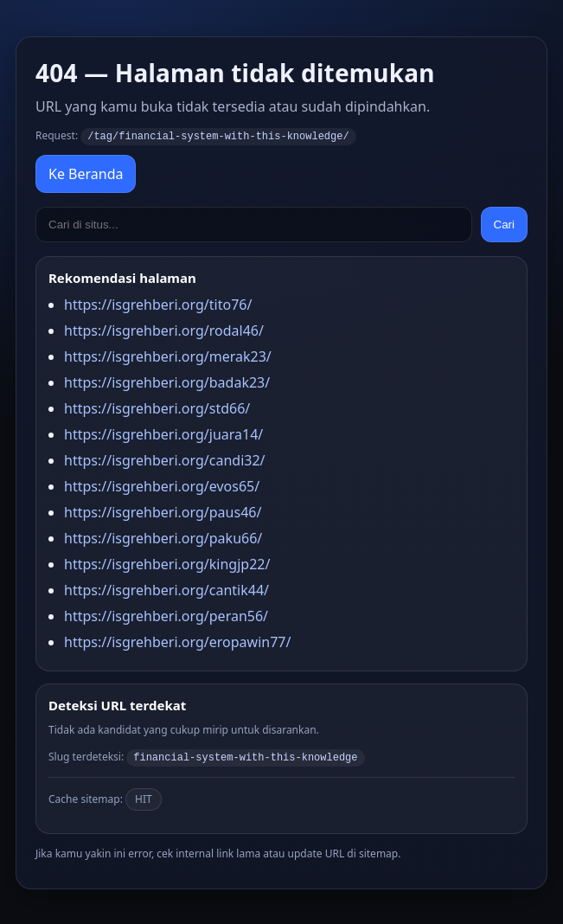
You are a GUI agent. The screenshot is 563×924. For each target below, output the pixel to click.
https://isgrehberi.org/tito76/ (158, 304)
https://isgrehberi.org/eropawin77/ (177, 641)
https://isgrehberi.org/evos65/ (162, 485)
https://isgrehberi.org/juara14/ (163, 433)
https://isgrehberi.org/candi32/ (165, 459)
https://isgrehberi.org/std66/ (157, 407)
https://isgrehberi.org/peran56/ (166, 615)
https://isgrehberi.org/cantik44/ (166, 589)
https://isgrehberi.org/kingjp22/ (167, 563)
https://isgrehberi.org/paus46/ (163, 511)
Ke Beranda (86, 173)
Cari (504, 224)
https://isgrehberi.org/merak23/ (168, 356)
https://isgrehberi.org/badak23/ (167, 382)
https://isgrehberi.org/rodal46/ (164, 330)
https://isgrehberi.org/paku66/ (163, 537)
